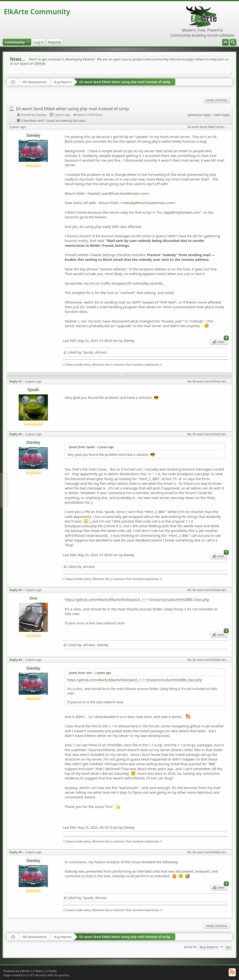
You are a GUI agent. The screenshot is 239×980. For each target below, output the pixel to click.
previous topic (199, 115)
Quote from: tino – (90, 673)
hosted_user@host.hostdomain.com (118, 193)
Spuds (33, 390)
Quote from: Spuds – (91, 447)
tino (33, 598)
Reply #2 (16, 434)
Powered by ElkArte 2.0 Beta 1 (24, 971)
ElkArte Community (37, 12)
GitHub (40, 63)
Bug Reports (63, 82)
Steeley (33, 135)
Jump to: (191, 947)
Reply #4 (16, 660)
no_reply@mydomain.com (179, 212)
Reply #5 (16, 852)
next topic (222, 115)
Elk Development (35, 82)
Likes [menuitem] (220, 341)
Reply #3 (16, 590)
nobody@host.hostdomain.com (148, 203)
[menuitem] (233, 42)
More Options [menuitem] (217, 100)
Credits (52, 971)
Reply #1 (16, 381)
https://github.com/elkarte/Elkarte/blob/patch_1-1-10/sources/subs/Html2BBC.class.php (137, 599)
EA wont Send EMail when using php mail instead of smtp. (125, 82)
